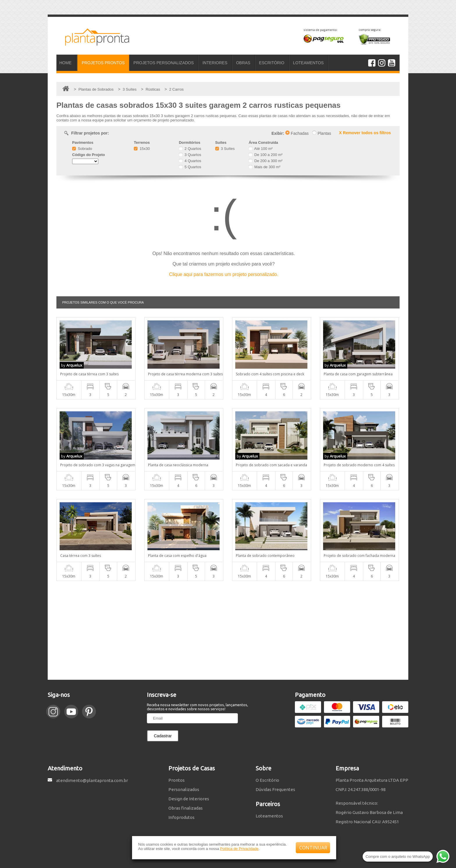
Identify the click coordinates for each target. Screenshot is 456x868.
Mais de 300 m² (264, 167)
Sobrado (82, 149)
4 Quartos (190, 161)
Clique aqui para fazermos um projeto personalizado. (223, 274)
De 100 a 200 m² (266, 155)
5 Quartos (190, 167)
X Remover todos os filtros (365, 133)
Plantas (322, 133)
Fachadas (297, 133)
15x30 (142, 149)
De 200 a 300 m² (266, 161)
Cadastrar (163, 736)
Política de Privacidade (239, 849)
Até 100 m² (261, 149)
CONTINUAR (313, 848)
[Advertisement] (228, 630)
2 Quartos (190, 149)
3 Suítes (225, 149)
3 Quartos (190, 155)
